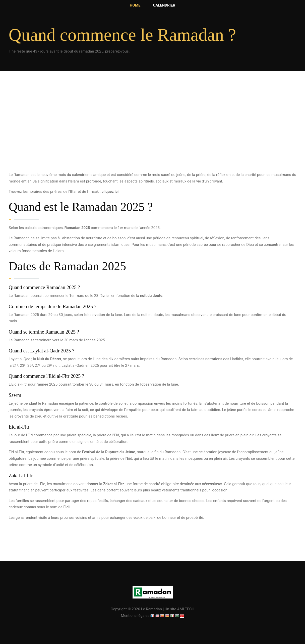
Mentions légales (135, 616)
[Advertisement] (153, 134)
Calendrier (164, 5)
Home (135, 5)
